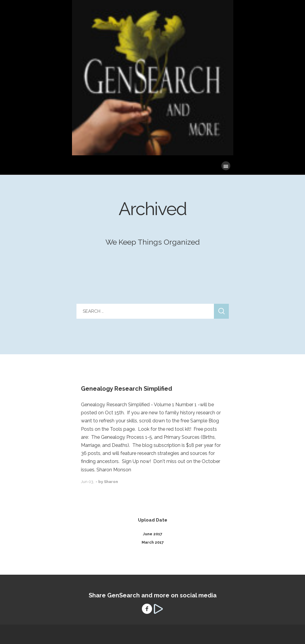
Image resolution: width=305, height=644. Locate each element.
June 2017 (152, 534)
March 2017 (153, 542)
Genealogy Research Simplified (127, 389)
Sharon (111, 482)
